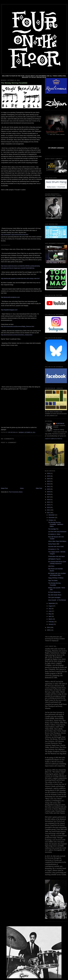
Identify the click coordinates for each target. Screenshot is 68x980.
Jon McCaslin (60, 424)
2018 (49, 494)
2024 (49, 479)
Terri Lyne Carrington (54, 597)
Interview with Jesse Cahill (56, 547)
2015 (49, 502)
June (50, 611)
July (50, 609)
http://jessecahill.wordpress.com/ (10, 297)
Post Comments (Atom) (16, 492)
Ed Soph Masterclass (54, 592)
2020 (49, 489)
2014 (49, 505)
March (51, 619)
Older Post (39, 488)
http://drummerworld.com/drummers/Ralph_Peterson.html (18, 326)
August (51, 606)
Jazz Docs (51, 566)
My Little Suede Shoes (55, 595)
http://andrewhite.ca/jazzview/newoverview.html (15, 235)
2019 (49, 492)
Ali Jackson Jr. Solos (54, 534)
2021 (49, 486)
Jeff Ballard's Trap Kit (54, 559)
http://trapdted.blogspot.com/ (9, 310)
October (51, 520)
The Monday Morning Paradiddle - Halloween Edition (56, 524)
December (52, 515)
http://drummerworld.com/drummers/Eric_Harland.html (17, 335)
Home (22, 488)
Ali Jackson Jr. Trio (54, 549)
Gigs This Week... (53, 580)
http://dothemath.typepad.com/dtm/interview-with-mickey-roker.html (20, 278)
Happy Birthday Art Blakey (56, 578)
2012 (49, 510)
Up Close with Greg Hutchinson (57, 532)
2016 (49, 500)
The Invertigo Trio (53, 529)
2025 (49, 476)
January (51, 624)
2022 (49, 484)
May (50, 614)
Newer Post (4, 488)
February (51, 622)
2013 (49, 507)
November (52, 518)
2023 (49, 481)
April (50, 616)
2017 (49, 497)
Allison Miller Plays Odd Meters (57, 541)
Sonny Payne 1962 (54, 544)
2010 (49, 627)
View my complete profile (54, 439)
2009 (49, 630)
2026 (49, 473)
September (52, 603)
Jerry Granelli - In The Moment (57, 600)
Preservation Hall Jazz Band (56, 556)
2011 (49, 513)
